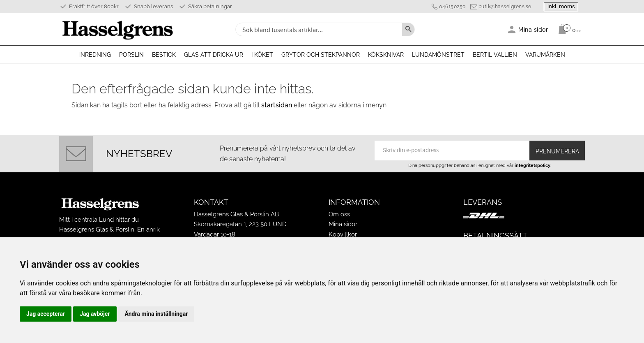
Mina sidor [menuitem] (533, 29)
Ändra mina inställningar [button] (156, 314)
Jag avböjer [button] (95, 314)
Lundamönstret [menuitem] (438, 55)
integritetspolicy (532, 165)
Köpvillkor (343, 234)
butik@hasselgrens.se (505, 7)
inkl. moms (561, 6)
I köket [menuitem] (262, 55)
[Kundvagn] (567, 29)
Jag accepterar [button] (46, 314)
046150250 (452, 7)
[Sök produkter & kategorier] (318, 29)
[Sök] (408, 29)
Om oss (339, 214)
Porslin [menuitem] (131, 55)
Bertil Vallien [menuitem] (495, 55)
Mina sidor (343, 224)
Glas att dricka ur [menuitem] (214, 55)
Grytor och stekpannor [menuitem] (321, 55)
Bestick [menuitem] (164, 55)
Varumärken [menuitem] (545, 55)
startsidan (277, 105)
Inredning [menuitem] (95, 55)
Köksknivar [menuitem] (386, 55)
